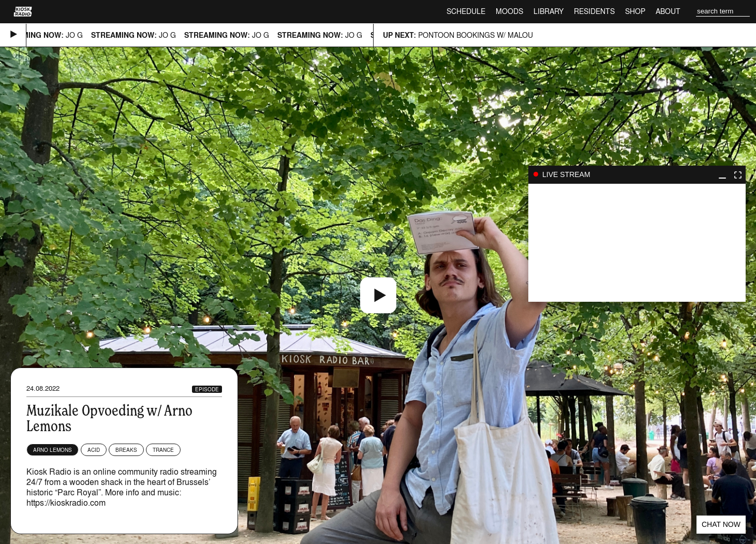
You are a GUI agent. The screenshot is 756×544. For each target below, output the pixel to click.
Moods (509, 11)
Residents (594, 11)
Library (549, 11)
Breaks (126, 450)
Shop (635, 11)
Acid (94, 450)
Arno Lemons (53, 450)
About (668, 11)
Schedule (466, 11)
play (637, 243)
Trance (163, 450)
